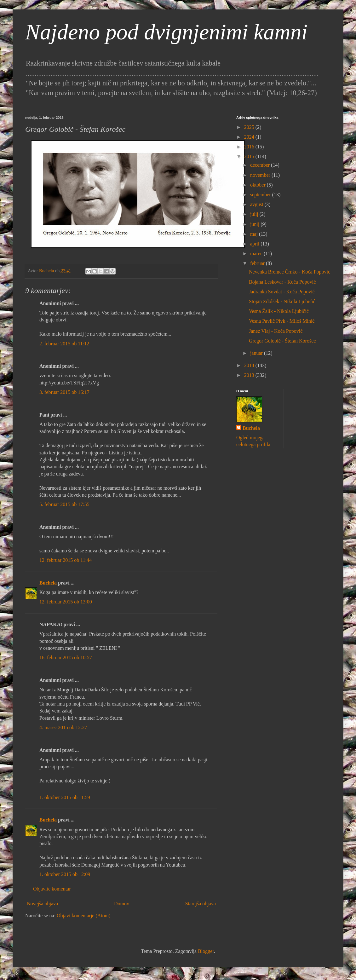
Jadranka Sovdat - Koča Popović (282, 292)
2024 (250, 137)
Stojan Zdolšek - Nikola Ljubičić (282, 301)
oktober (258, 185)
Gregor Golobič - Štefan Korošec (282, 341)
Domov (122, 904)
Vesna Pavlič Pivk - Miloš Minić (282, 321)
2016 (250, 147)
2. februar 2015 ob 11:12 (64, 344)
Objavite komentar (52, 889)
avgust (257, 204)
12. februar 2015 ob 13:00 (66, 602)
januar (257, 353)
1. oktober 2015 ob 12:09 (65, 874)
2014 (250, 365)
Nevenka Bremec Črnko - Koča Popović (290, 272)
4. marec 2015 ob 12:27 (63, 727)
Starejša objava (201, 904)
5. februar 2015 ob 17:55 (64, 504)
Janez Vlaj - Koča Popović (276, 331)
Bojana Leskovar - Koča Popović (282, 282)
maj (255, 234)
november (261, 175)
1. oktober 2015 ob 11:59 (65, 797)
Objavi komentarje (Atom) (84, 916)
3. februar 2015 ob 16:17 (64, 392)
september (261, 195)
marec (257, 254)
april (255, 244)
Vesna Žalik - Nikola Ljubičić (279, 311)
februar (258, 263)
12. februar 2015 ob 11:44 (66, 560)
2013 (250, 375)
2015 (250, 156)
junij (255, 224)
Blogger (206, 951)
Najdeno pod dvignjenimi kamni (166, 32)
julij (255, 214)
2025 (250, 127)
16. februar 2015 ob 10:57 (66, 657)
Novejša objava (42, 904)
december (261, 165)
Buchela (48, 583)
